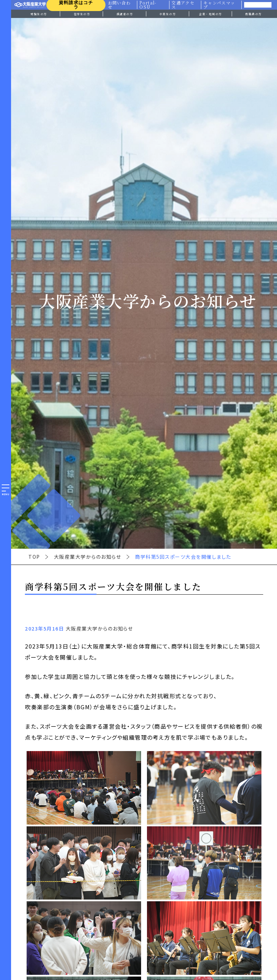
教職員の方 (253, 14)
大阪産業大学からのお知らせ (88, 557)
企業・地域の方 (210, 14)
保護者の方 (125, 14)
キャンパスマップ (220, 5)
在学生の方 (82, 14)
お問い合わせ (119, 5)
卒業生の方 (168, 14)
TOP (34, 557)
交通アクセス (183, 5)
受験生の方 (39, 14)
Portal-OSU (148, 5)
